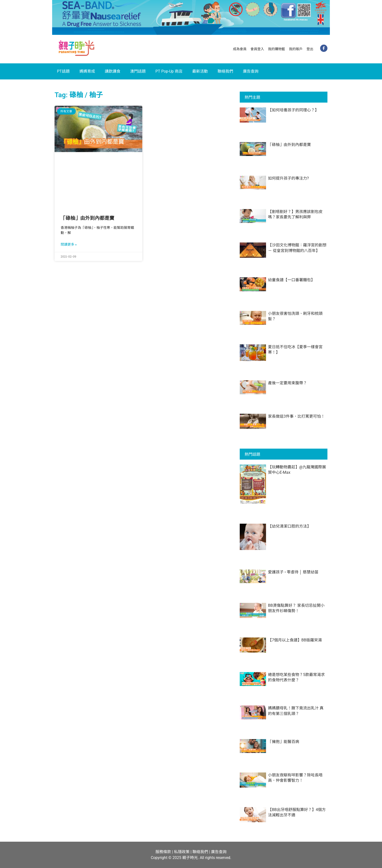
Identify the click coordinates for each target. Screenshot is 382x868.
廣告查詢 (251, 71)
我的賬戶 (296, 49)
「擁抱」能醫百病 (284, 742)
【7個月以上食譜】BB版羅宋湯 (295, 640)
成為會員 (240, 49)
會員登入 (257, 49)
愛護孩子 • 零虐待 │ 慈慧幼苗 (293, 572)
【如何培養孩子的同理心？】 (293, 110)
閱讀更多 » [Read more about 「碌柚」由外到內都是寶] (69, 244)
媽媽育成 (87, 71)
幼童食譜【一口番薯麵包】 (291, 280)
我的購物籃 (277, 49)
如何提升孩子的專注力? (288, 178)
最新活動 (200, 71)
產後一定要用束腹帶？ (287, 383)
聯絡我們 (225, 71)
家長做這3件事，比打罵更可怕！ (296, 416)
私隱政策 (182, 852)
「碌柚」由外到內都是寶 (87, 218)
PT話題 (63, 71)
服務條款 (163, 852)
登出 (310, 49)
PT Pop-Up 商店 (169, 71)
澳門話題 (138, 71)
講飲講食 (113, 71)
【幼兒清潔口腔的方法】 (289, 526)
